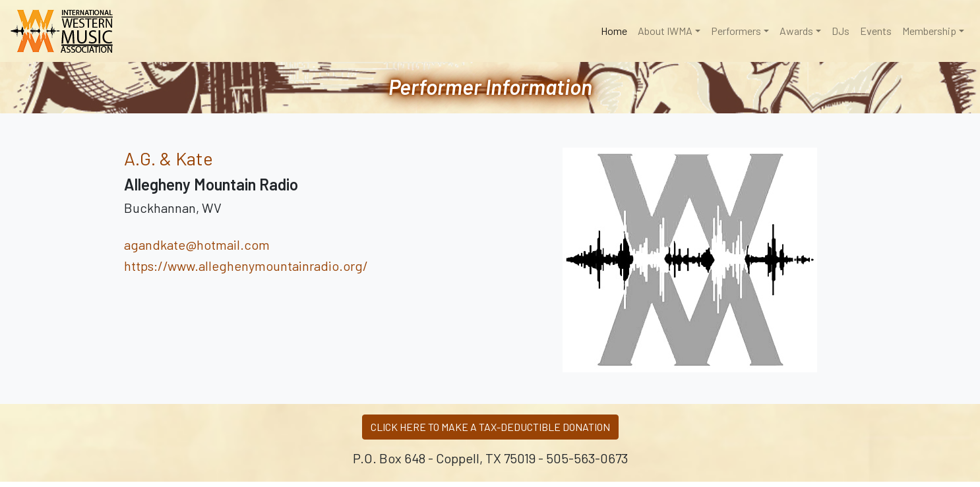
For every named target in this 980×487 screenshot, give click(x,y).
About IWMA (665, 31)
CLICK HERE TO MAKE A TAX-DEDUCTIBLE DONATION (490, 427)
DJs (841, 31)
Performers (736, 31)
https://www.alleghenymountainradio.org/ (246, 266)
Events (876, 31)
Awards (796, 31)
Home (617, 30)
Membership (929, 31)
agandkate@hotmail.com (197, 244)
